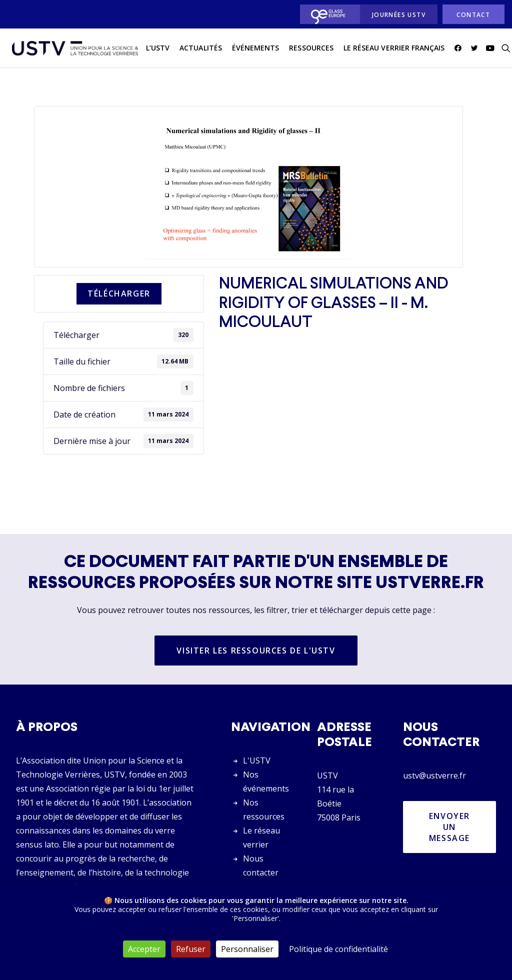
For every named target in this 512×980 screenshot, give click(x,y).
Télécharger (119, 294)
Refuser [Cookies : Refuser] (191, 949)
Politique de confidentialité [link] (338, 949)
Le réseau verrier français (391, 49)
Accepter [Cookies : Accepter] (144, 949)
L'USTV (257, 760)
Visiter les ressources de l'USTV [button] (256, 651)
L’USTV (155, 49)
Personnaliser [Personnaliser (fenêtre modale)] (247, 949)
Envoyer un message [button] (451, 827)
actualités (198, 49)
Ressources (308, 49)
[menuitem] (327, 14)
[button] (457, 49)
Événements (253, 49)
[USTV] (73, 49)
